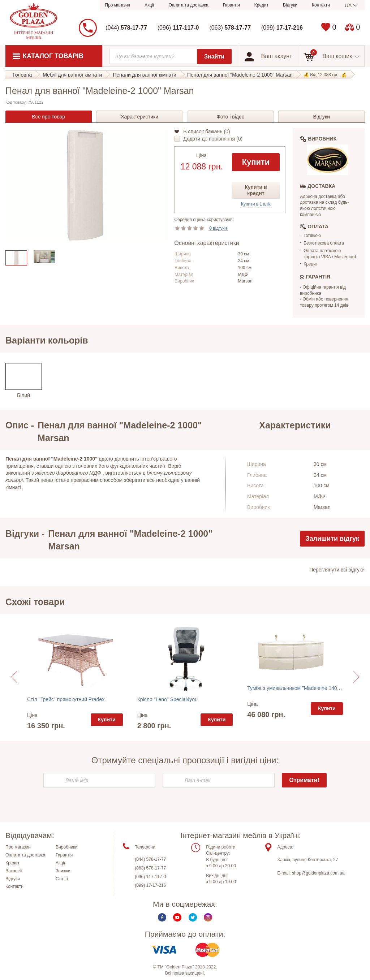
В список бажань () (206, 131)
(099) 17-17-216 (150, 885)
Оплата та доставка (188, 5)
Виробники (66, 847)
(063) (230, 28)
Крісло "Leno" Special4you (167, 699)
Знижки (63, 871)
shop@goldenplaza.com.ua (318, 873)
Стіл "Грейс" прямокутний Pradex (66, 699)
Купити (256, 162)
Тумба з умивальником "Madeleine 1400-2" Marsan (306, 688)
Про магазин (118, 5)
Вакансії (14, 871)
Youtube (177, 917)
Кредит (261, 5)
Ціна (201, 155)
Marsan (245, 281)
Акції (149, 5)
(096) (178, 28)
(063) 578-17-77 (150, 868)
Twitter (193, 917)
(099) (282, 28)
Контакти (321, 5)
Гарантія (231, 5)
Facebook (162, 917)
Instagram (208, 917)
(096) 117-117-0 (150, 877)
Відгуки (290, 5)
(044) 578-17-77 (150, 859)
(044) (126, 28)
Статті (62, 878)
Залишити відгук (332, 539)
